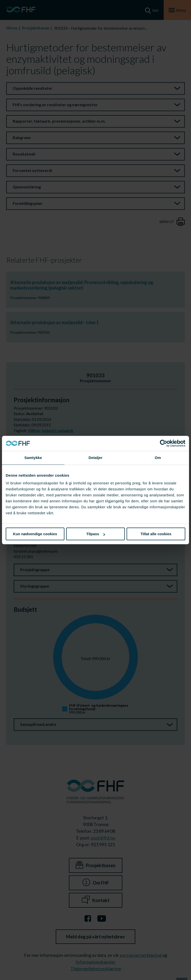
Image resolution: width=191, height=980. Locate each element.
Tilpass (96, 534)
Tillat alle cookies (156, 534)
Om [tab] (158, 458)
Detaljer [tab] (95, 458)
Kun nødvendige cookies (35, 534)
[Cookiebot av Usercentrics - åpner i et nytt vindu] (164, 443)
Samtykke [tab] (33, 458)
